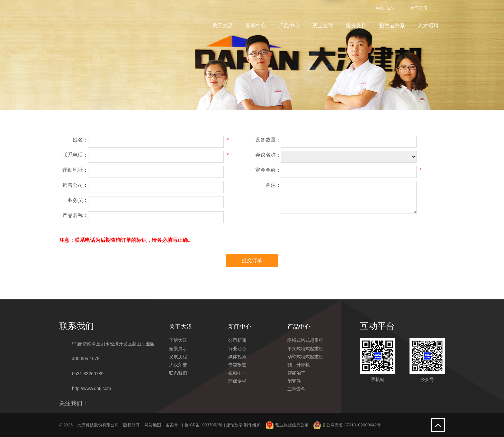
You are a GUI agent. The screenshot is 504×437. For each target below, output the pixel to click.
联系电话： (75, 155)
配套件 (294, 381)
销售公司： (75, 185)
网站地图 (153, 425)
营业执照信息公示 (287, 425)
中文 (380, 8)
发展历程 (178, 357)
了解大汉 (178, 340)
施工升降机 (299, 365)
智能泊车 (296, 373)
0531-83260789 (88, 374)
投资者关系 (392, 26)
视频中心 (237, 373)
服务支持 (356, 26)
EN (391, 8)
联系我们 (178, 373)
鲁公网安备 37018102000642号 (347, 425)
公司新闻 (237, 340)
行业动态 (237, 349)
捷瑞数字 (234, 425)
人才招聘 (428, 26)
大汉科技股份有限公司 (98, 425)
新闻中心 (256, 26)
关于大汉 (222, 26)
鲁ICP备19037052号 (204, 425)
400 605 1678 (86, 359)
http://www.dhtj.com (91, 388)
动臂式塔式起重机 (305, 357)
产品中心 (289, 26)
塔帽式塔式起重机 (305, 340)
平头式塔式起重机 (305, 349)
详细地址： (75, 170)
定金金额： (268, 170)
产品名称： (75, 215)
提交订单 (252, 260)
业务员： (78, 200)
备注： (273, 185)
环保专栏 (237, 381)
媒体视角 (237, 357)
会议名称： (268, 155)
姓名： (80, 140)
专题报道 (237, 365)
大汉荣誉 (178, 365)
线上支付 (323, 26)
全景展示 (178, 349)
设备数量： (268, 140)
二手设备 (296, 389)
